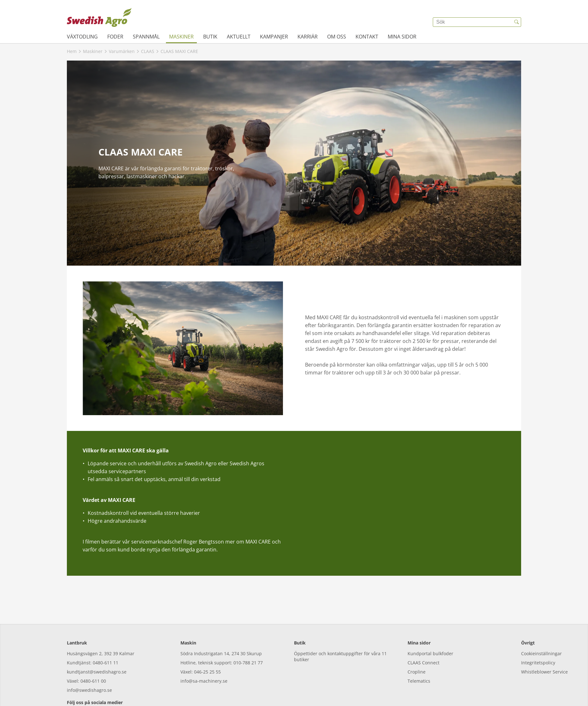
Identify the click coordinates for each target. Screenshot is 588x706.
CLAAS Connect (423, 634)
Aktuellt (239, 37)
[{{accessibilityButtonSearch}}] (516, 22)
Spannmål (146, 37)
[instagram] (90, 687)
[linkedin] (124, 687)
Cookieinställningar (541, 625)
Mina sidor (402, 37)
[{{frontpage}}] (99, 17)
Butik (210, 37)
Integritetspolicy (538, 634)
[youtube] (107, 687)
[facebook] (72, 687)
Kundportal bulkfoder (430, 625)
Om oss (337, 37)
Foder (115, 37)
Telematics (419, 652)
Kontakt (367, 37)
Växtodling (82, 37)
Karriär (308, 37)
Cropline (417, 643)
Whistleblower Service (544, 643)
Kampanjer (274, 37)
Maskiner (181, 37)
